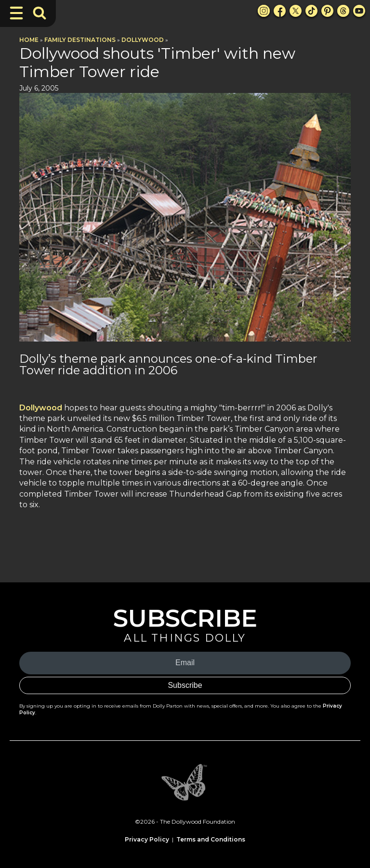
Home (29, 40)
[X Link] (296, 11)
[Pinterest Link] (327, 11)
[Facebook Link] (280, 11)
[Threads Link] (343, 11)
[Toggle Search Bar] (40, 13)
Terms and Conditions (211, 839)
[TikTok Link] (311, 11)
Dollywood (143, 40)
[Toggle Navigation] (16, 13)
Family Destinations (80, 40)
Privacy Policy (147, 839)
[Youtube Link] (359, 11)
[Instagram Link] (264, 11)
